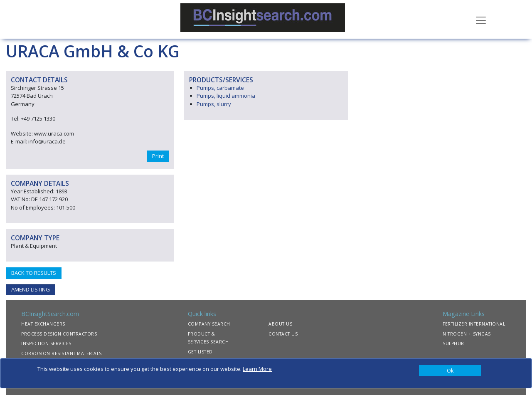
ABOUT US (280, 324)
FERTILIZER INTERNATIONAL (474, 324)
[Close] (450, 371)
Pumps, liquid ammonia (226, 96)
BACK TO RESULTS (34, 273)
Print (158, 156)
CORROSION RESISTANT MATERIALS (62, 353)
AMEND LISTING (31, 289)
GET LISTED (200, 352)
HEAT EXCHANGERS (43, 324)
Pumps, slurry (214, 104)
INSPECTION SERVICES (46, 343)
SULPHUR (453, 343)
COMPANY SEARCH (209, 324)
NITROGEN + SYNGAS (467, 334)
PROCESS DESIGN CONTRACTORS (59, 334)
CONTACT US (283, 334)
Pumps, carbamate (220, 88)
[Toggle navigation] (481, 20)
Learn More (257, 369)
